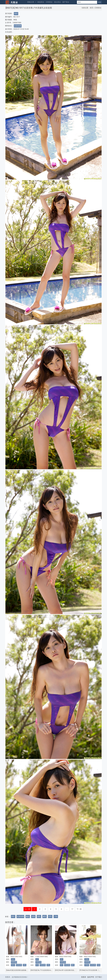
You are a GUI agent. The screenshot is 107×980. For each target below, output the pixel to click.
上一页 (27, 909)
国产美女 (66, 2)
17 (72, 909)
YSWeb (87, 959)
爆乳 (45, 916)
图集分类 (31, 2)
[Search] (87, 2)
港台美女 (57, 2)
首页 (91, 8)
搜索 (100, 2)
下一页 (79, 909)
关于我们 (99, 977)
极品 (28, 916)
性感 (99, 965)
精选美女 (41, 2)
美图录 (84, 977)
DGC (16, 14)
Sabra (13, 959)
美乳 (39, 916)
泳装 (33, 916)
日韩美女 (49, 2)
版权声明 (91, 977)
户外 (56, 916)
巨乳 (50, 916)
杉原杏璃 (18, 26)
